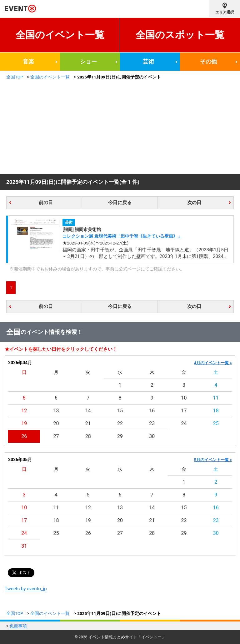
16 (152, 411)
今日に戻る (120, 203)
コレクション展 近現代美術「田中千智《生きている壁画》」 (122, 236)
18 (216, 411)
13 (56, 411)
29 (120, 436)
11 (216, 398)
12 (24, 411)
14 (88, 411)
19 (24, 423)
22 (120, 423)
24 (184, 423)
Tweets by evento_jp (26, 589)
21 (88, 423)
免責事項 (18, 626)
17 (184, 411)
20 (56, 423)
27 (56, 436)
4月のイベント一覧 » (213, 363)
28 (88, 436)
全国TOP (15, 77)
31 (24, 546)
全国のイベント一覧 (60, 35)
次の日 (194, 203)
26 (24, 436)
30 (152, 436)
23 (152, 423)
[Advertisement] (120, 127)
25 (216, 423)
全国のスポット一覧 (180, 35)
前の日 (46, 203)
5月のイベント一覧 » (213, 460)
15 (120, 411)
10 (184, 398)
